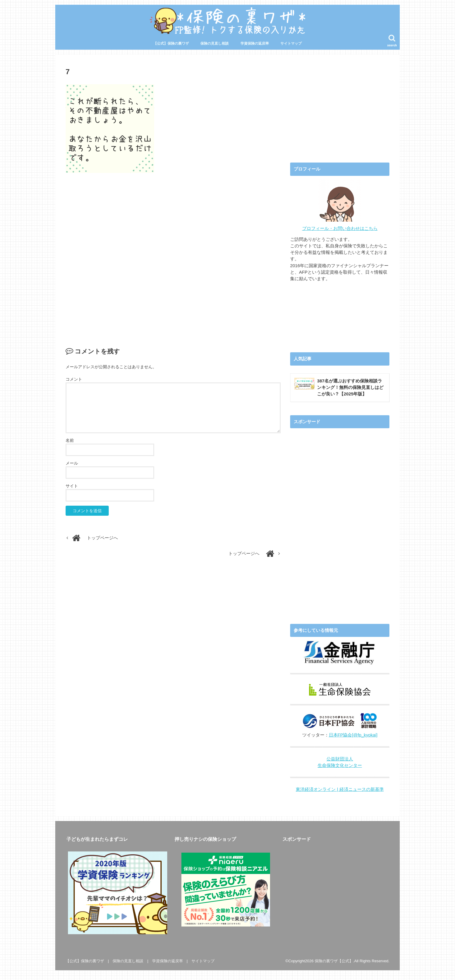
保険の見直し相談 (214, 43)
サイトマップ (291, 43)
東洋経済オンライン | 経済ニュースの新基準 (340, 789)
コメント (74, 379)
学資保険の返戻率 (255, 43)
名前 (70, 440)
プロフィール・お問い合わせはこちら (340, 228)
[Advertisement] (173, 254)
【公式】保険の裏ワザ (171, 43)
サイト (72, 486)
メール (72, 463)
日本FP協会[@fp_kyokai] (353, 735)
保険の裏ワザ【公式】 (334, 961)
